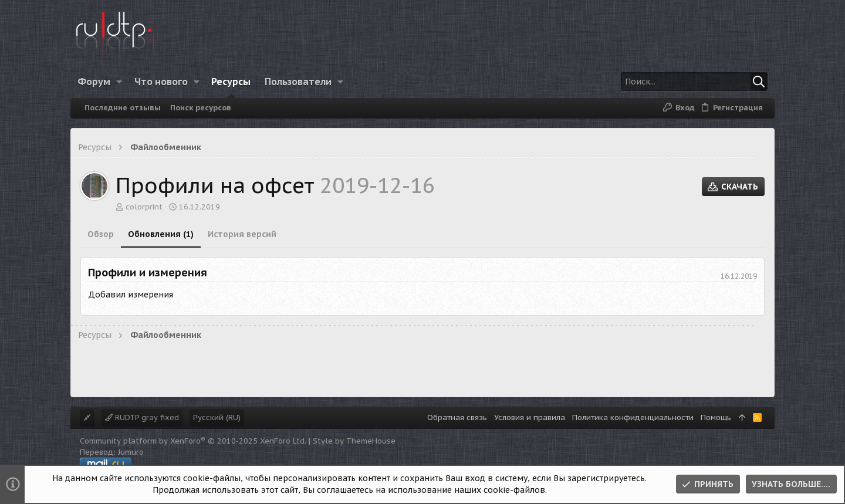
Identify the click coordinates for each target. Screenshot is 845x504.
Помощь (716, 417)
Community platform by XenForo (193, 441)
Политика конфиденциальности (633, 417)
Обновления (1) (161, 234)
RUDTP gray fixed (142, 417)
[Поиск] (694, 82)
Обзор (101, 234)
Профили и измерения (148, 273)
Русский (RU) (217, 417)
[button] (119, 82)
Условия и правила (530, 417)
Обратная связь (457, 417)
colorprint (144, 207)
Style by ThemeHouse (354, 441)
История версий (242, 234)
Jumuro (131, 452)
